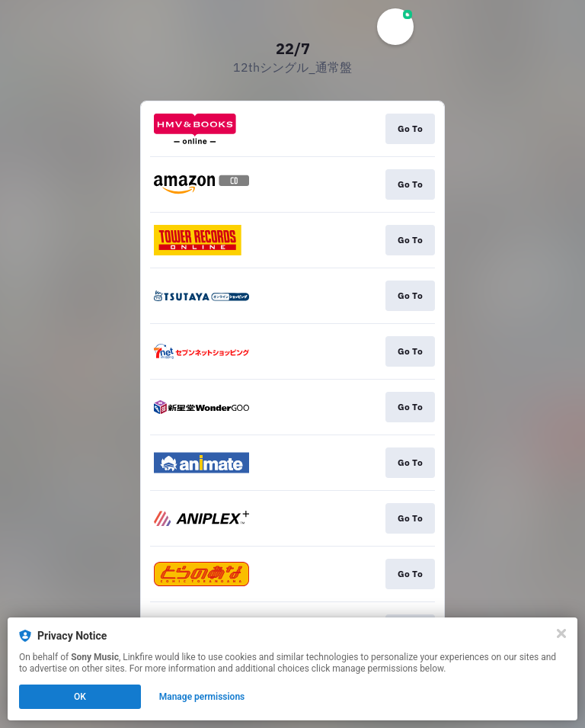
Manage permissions (202, 697)
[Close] (561, 633)
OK (80, 697)
